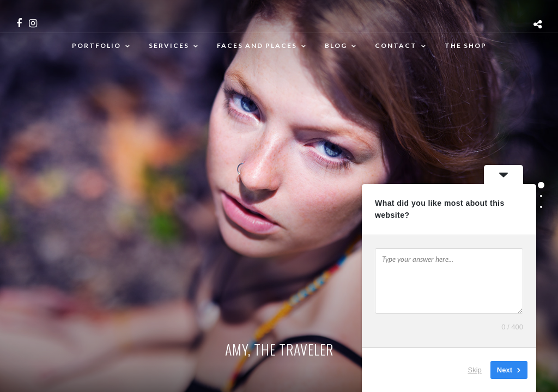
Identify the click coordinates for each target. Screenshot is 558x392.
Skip (475, 370)
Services (169, 45)
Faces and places (257, 45)
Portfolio (96, 45)
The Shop (466, 45)
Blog (336, 45)
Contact (396, 45)
